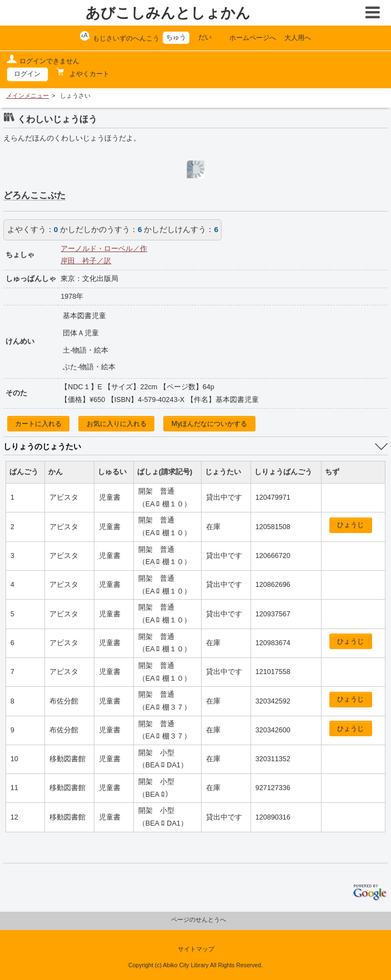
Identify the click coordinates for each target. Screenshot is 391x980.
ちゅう (176, 37)
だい (205, 37)
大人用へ (298, 38)
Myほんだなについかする (210, 424)
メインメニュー (27, 96)
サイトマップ (196, 949)
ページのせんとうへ (199, 919)
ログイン (27, 74)
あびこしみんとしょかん (168, 13)
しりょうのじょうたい (42, 446)
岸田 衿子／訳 (86, 261)
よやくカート (89, 74)
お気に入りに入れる (117, 424)
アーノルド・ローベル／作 (104, 249)
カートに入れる (38, 424)
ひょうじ (350, 525)
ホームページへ (253, 38)
